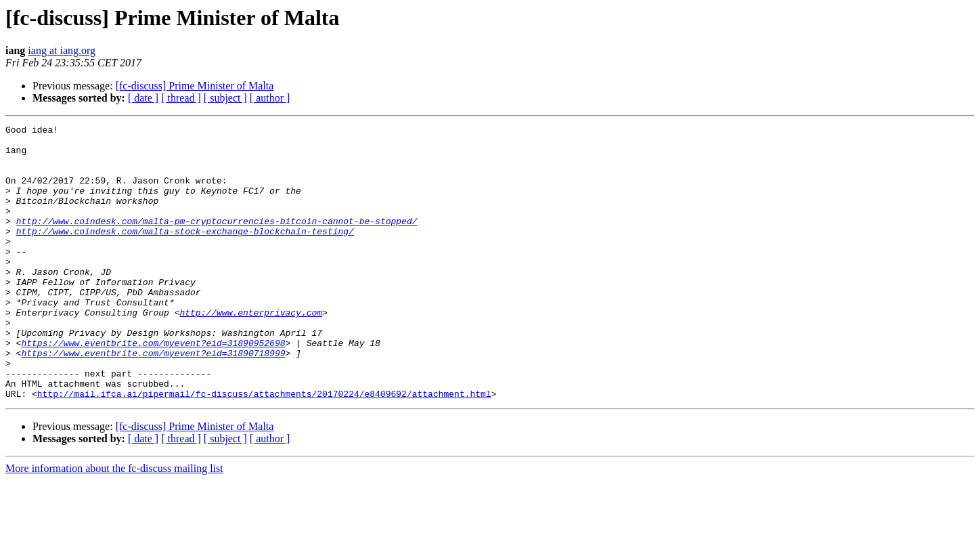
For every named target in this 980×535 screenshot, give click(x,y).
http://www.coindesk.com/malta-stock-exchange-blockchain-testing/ (185, 253)
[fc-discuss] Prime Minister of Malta (195, 86)
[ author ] (270, 98)
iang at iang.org (62, 50)
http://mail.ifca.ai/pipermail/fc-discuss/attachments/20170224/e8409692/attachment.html (264, 448)
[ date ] (143, 98)
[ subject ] (225, 98)
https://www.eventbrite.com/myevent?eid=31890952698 (153, 387)
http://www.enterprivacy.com (251, 351)
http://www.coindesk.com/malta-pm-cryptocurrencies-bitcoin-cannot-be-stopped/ (217, 241)
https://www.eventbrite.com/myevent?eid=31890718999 (153, 400)
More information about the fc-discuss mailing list (114, 523)
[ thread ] (181, 98)
